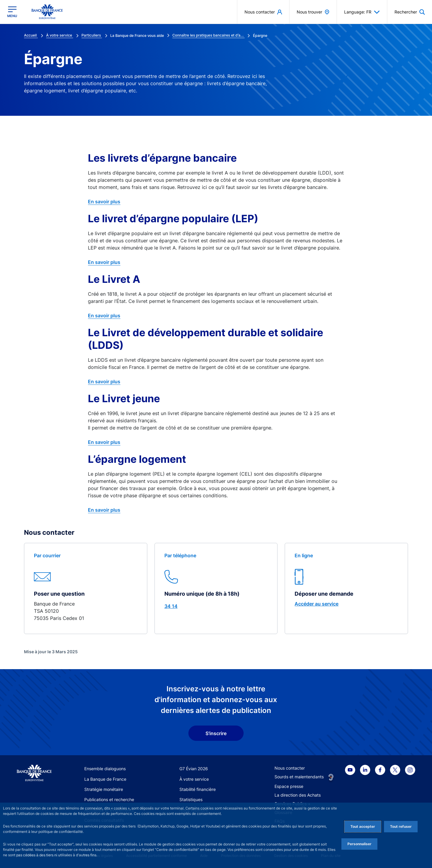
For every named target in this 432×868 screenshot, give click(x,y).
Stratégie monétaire (104, 789)
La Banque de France (105, 779)
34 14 (171, 606)
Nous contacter (290, 768)
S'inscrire (216, 733)
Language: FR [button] (362, 12)
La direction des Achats (298, 795)
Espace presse (289, 786)
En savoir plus (104, 202)
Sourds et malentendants (299, 777)
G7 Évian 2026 (194, 769)
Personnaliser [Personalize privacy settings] (359, 844)
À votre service (194, 779)
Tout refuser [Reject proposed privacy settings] (401, 826)
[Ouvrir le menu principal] (12, 12)
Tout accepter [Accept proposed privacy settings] (363, 826)
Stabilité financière (198, 789)
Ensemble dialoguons (105, 769)
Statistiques (191, 799)
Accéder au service (316, 604)
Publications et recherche (109, 799)
